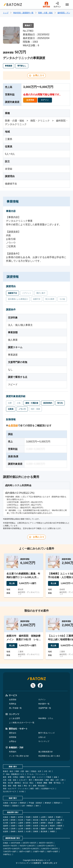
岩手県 (21, 817)
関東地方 (23, 803)
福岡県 (58, 829)
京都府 (13, 826)
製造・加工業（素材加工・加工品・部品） (19, 783)
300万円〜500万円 (46, 843)
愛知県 (51, 823)
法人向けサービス (10, 792)
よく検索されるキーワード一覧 (22, 723)
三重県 (58, 823)
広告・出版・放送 (10, 780)
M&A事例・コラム (46, 718)
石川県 (5, 823)
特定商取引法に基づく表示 (49, 756)
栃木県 (5, 820)
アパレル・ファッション (36, 774)
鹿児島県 (44, 832)
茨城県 (58, 817)
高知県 (51, 829)
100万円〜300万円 (29, 843)
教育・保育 (35, 789)
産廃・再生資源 (39, 786)
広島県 (13, 829)
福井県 (13, 823)
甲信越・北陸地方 (36, 803)
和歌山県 (44, 826)
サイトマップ (44, 741)
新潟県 (52, 820)
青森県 (13, 817)
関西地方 (57, 803)
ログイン (42, 700)
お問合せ (13, 741)
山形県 (43, 817)
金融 (55, 777)
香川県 (36, 829)
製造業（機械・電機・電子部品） (49, 783)
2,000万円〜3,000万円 (11, 849)
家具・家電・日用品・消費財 (14, 777)
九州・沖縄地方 (27, 806)
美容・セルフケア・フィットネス (15, 789)
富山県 (60, 820)
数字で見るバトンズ (47, 733)
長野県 (28, 823)
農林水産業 (39, 780)
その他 (21, 792)
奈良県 (36, 826)
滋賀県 (5, 826)
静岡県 (43, 823)
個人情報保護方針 (46, 752)
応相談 (5, 843)
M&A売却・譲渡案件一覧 (23, 13)
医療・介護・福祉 (45, 13)
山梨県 (21, 823)
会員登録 (13, 426)
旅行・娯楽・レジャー (35, 777)
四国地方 (16, 806)
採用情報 (13, 737)
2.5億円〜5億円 (39, 852)
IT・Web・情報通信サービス (14, 774)
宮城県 (28, 817)
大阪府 (21, 826)
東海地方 (48, 803)
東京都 (36, 820)
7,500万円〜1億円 (10, 852)
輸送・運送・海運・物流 (12, 786)
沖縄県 (52, 832)
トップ (6, 13)
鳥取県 (52, 826)
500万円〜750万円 (10, 846)
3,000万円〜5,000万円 (30, 849)
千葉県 (28, 820)
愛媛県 (43, 829)
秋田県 (36, 817)
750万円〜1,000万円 (27, 846)
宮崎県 (36, 832)
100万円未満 (15, 843)
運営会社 (13, 733)
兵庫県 (28, 826)
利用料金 (13, 704)
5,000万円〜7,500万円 (50, 849)
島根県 (60, 826)
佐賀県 (5, 832)
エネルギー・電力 (25, 780)
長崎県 (13, 832)
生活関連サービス (48, 789)
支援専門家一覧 (45, 708)
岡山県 (5, 829)
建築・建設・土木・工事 (55, 780)
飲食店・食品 (8, 771)
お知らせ (42, 737)
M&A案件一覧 (44, 704)
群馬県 (13, 820)
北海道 (5, 803)
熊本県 (21, 832)
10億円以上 (7, 854)
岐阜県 (36, 823)
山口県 (21, 829)
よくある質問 (14, 718)
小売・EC (47, 771)
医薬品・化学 (36, 771)
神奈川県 (44, 820)
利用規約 (13, 752)
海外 (37, 806)
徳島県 (28, 829)
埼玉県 (21, 820)
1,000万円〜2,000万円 (45, 846)
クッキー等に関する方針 (19, 756)
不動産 (49, 777)
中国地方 (6, 806)
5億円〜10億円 (53, 852)
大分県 (28, 832)
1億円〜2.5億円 (25, 852)
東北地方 (14, 803)
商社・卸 (27, 786)
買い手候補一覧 (15, 708)
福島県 (51, 817)
